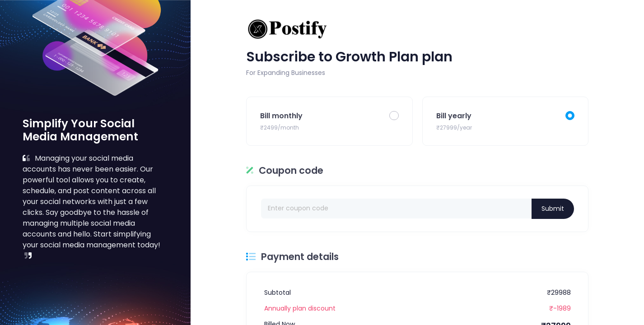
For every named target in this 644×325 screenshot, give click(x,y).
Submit (553, 209)
